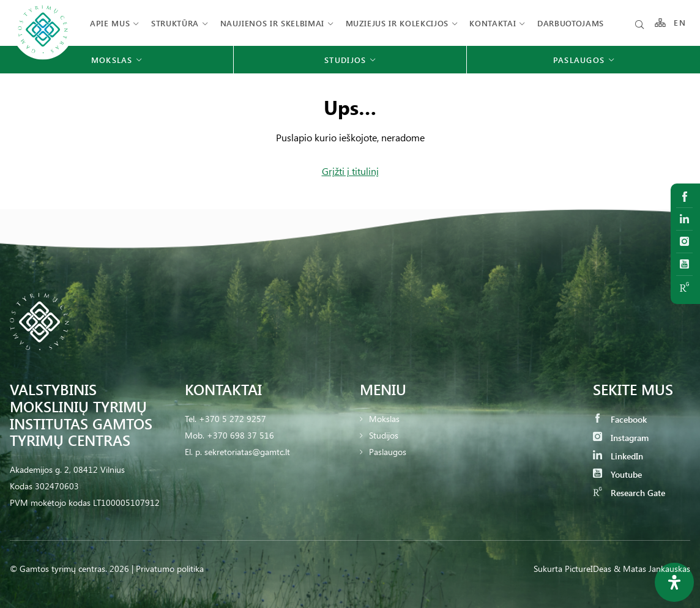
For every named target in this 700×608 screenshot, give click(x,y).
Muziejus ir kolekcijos (397, 23)
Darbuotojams (571, 23)
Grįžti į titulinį (350, 171)
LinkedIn (618, 456)
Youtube (617, 474)
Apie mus (110, 23)
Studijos (384, 435)
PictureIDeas (588, 569)
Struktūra (175, 23)
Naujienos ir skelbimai (272, 23)
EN (680, 23)
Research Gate (629, 493)
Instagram (621, 438)
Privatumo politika (170, 569)
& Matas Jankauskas (652, 569)
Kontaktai (493, 23)
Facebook (620, 419)
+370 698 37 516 (240, 435)
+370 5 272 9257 (233, 419)
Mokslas (384, 419)
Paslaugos (388, 452)
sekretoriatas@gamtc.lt (247, 452)
